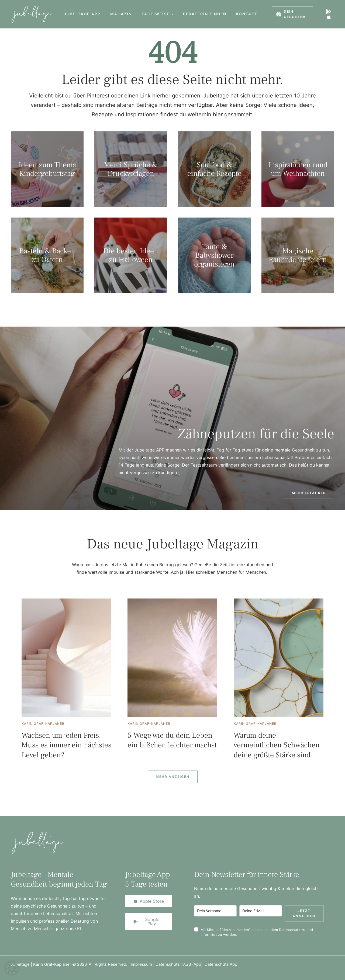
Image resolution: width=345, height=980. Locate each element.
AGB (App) (194, 964)
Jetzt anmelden (304, 913)
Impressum (141, 964)
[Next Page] (173, 777)
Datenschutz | (169, 964)
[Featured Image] (66, 658)
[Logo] (30, 14)
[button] (172, 14)
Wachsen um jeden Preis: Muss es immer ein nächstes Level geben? (66, 745)
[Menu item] (82, 14)
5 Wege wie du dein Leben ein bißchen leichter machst (172, 740)
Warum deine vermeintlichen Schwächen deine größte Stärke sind (277, 745)
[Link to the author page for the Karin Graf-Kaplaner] (43, 724)
